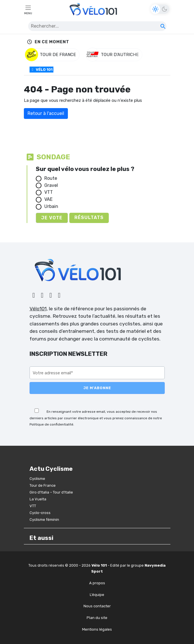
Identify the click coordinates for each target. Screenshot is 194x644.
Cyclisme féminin (44, 520)
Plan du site (97, 618)
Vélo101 (38, 309)
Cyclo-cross (40, 513)
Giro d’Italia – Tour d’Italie (51, 492)
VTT (49, 192)
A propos (97, 583)
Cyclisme (37, 479)
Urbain (51, 206)
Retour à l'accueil (46, 113)
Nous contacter (97, 606)
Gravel (51, 185)
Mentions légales (97, 629)
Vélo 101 (41, 70)
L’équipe (97, 595)
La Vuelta (38, 499)
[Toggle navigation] (28, 9)
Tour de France (43, 485)
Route (51, 178)
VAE (48, 199)
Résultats (89, 217)
